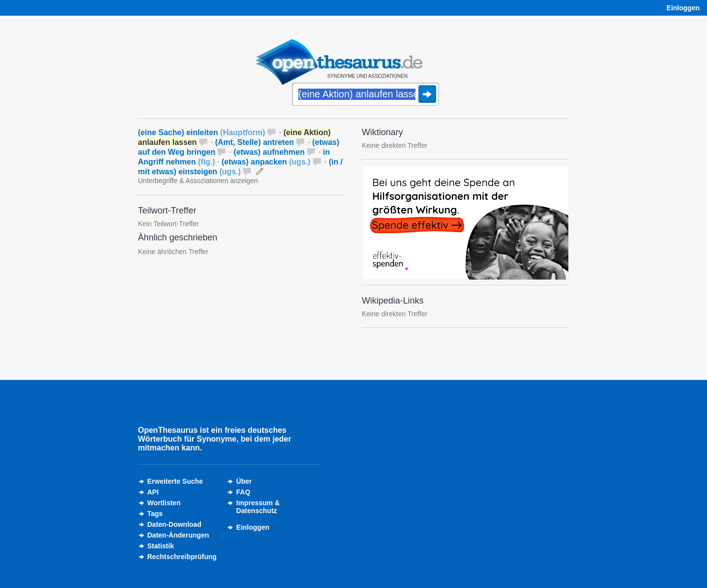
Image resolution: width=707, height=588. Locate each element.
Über (244, 481)
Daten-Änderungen (178, 535)
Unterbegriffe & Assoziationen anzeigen (198, 181)
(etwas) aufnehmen (269, 152)
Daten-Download (174, 524)
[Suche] (366, 95)
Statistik (161, 546)
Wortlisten (164, 503)
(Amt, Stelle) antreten (255, 142)
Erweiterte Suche (175, 481)
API (153, 492)
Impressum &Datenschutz (258, 507)
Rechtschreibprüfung (182, 557)
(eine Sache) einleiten (202, 132)
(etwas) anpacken (266, 162)
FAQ (243, 492)
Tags (155, 514)
